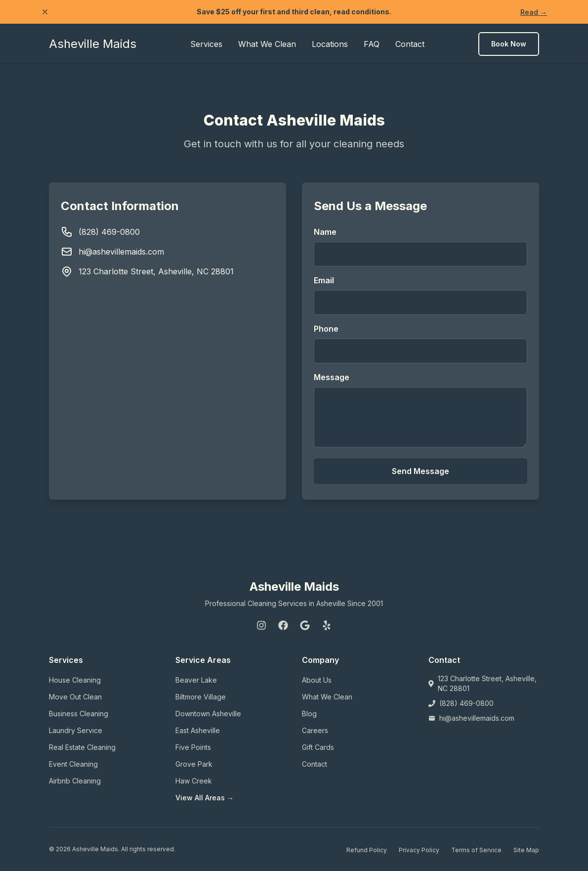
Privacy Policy (419, 850)
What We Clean (267, 44)
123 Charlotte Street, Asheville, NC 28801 (156, 271)
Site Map (526, 850)
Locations (330, 44)
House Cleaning (75, 680)
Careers (315, 730)
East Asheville (198, 730)
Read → (534, 12)
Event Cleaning (73, 764)
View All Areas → (205, 798)
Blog (309, 714)
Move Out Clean (75, 697)
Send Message (420, 471)
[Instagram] (261, 625)
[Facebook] (283, 625)
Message (332, 377)
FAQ (372, 44)
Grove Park (194, 764)
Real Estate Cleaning (82, 747)
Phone (326, 329)
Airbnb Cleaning (75, 781)
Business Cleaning (79, 714)
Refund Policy (367, 850)
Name (325, 232)
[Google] (305, 625)
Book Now (509, 44)
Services (206, 44)
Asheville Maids (93, 44)
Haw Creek (194, 781)
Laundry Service (76, 730)
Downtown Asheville (208, 714)
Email (324, 280)
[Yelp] (327, 625)
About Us (317, 680)
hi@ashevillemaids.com (121, 252)
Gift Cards (318, 747)
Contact (410, 44)
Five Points (193, 747)
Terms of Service (476, 850)
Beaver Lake (196, 680)
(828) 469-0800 (109, 232)
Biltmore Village (201, 697)
